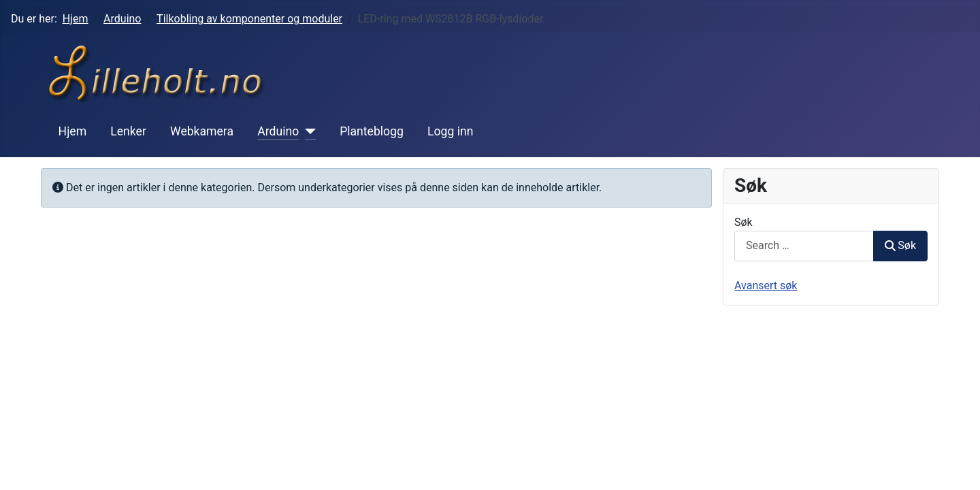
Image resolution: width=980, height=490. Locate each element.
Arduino (278, 131)
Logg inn (450, 131)
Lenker (128, 131)
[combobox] (804, 246)
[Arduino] (307, 131)
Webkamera (202, 131)
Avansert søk (766, 285)
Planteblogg (372, 131)
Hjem (73, 131)
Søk (744, 222)
